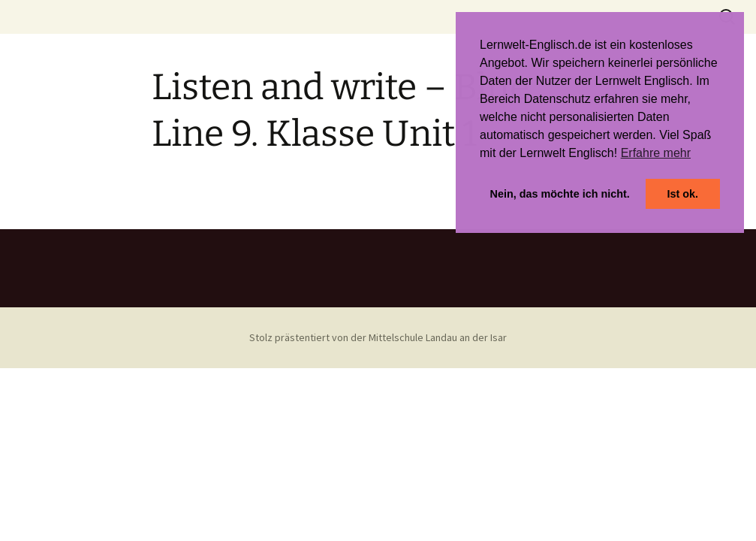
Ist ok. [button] (682, 194)
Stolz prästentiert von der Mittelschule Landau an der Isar (378, 337)
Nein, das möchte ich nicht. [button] (560, 194)
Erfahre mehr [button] (656, 153)
